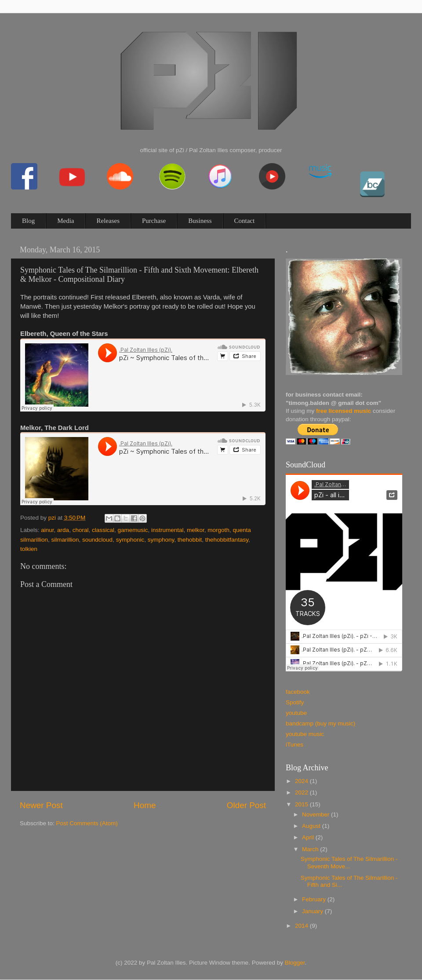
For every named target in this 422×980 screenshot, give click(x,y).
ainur (47, 530)
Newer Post (41, 805)
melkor (196, 530)
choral (81, 530)
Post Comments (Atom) (87, 823)
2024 (302, 781)
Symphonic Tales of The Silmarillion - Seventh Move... (349, 862)
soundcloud (97, 540)
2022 (302, 792)
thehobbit (190, 540)
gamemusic (133, 530)
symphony (161, 540)
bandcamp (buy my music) (320, 723)
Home (145, 805)
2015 (302, 804)
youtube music (305, 734)
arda (63, 530)
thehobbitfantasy (227, 540)
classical (103, 530)
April (309, 837)
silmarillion (65, 540)
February (315, 899)
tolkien (29, 549)
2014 (302, 926)
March (311, 849)
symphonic (130, 540)
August (312, 826)
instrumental (167, 530)
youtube (296, 713)
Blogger (295, 963)
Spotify (295, 702)
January (313, 911)
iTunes (295, 745)
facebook (298, 692)
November (316, 814)
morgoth (218, 530)
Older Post (246, 805)
